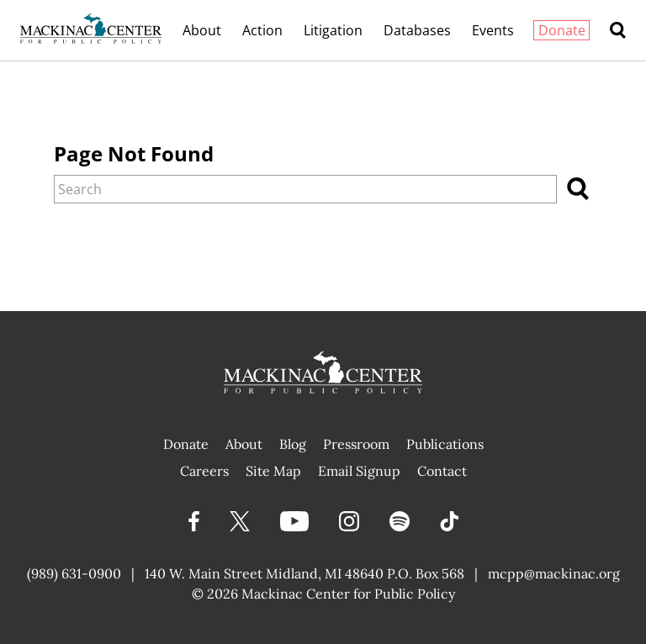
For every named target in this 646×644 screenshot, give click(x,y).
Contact (442, 471)
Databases (417, 30)
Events (493, 30)
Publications (445, 444)
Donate (562, 30)
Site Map (273, 471)
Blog (293, 444)
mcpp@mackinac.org (554, 573)
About (202, 30)
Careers (204, 471)
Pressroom (356, 444)
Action (262, 30)
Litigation (333, 30)
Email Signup (359, 471)
